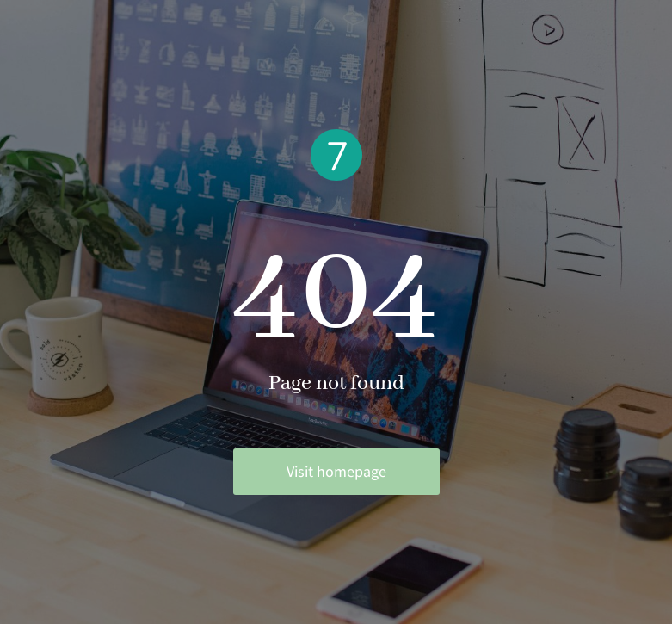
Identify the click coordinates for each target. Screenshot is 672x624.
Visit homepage (336, 471)
